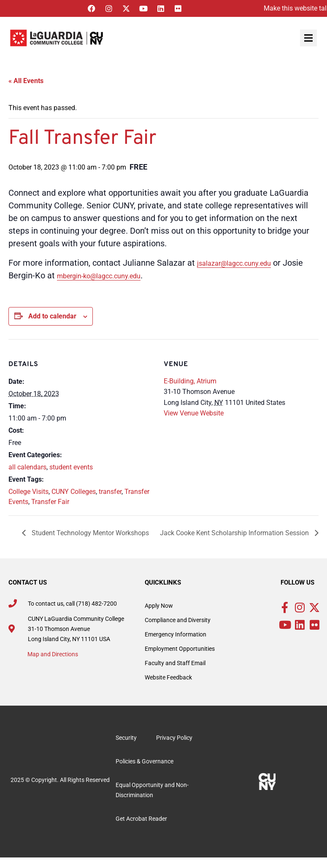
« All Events (26, 81)
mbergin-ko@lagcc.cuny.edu (99, 276)
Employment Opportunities (180, 649)
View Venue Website (194, 413)
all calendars (27, 467)
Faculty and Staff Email (175, 663)
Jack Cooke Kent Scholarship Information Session (235, 533)
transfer (110, 492)
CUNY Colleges (74, 492)
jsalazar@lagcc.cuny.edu (234, 263)
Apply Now (159, 606)
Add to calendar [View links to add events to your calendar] (52, 316)
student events (71, 467)
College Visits (28, 492)
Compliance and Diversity (178, 620)
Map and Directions (53, 654)
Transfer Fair (50, 502)
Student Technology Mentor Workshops (89, 533)
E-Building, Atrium (190, 381)
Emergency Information (176, 634)
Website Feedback (168, 677)
